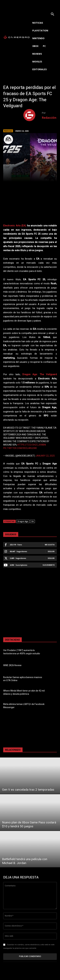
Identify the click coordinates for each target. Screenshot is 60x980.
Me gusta (50, 545)
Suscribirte (49, 565)
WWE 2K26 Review (12, 665)
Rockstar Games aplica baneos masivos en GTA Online (23, 679)
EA (33, 521)
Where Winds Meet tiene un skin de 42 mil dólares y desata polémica (24, 692)
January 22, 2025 (45, 456)
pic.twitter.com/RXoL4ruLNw (20, 448)
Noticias (8, 131)
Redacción (49, 118)
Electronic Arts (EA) (15, 226)
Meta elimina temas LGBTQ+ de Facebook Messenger (24, 706)
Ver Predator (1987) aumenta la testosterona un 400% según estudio (22, 652)
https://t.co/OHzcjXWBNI (32, 445)
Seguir (51, 551)
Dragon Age (23, 521)
